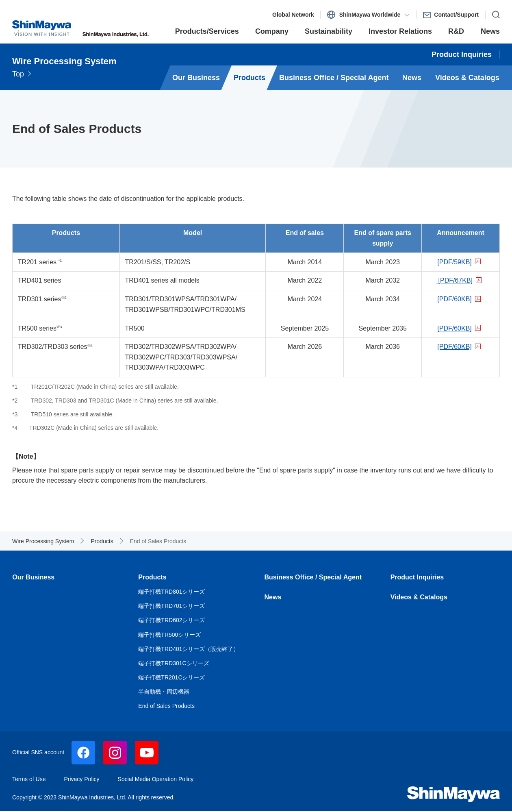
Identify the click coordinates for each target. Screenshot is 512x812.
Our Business (33, 577)
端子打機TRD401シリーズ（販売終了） (189, 649)
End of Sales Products (166, 706)
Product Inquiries (417, 577)
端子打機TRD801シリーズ (171, 592)
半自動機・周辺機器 (164, 692)
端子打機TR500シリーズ (169, 635)
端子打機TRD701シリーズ (171, 606)
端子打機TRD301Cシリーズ (174, 663)
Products (152, 577)
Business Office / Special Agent (313, 577)
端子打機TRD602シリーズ (171, 620)
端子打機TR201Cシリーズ (171, 677)
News (273, 597)
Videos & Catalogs (419, 597)
